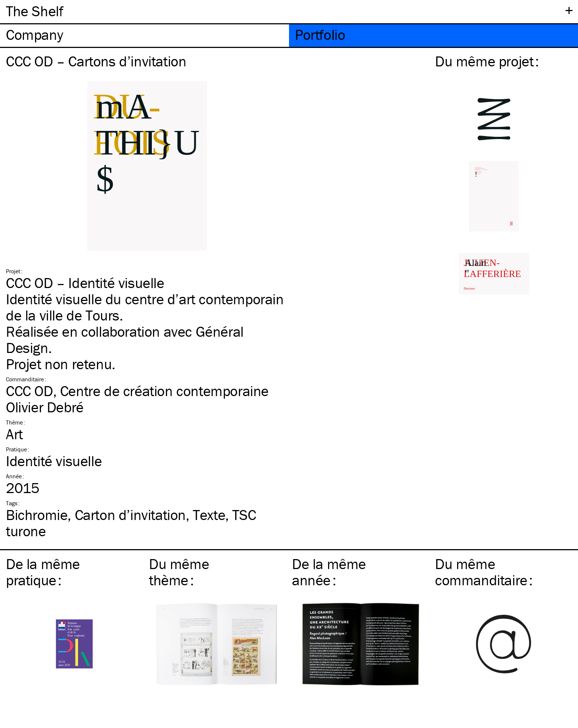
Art (14, 434)
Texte (209, 515)
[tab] (144, 36)
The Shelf (34, 11)
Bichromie (37, 515)
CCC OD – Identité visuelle (85, 283)
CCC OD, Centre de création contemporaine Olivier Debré (137, 399)
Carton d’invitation (130, 515)
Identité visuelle (54, 461)
